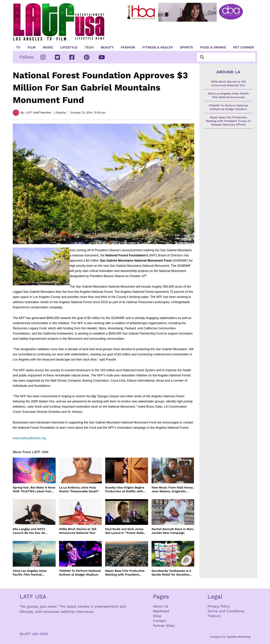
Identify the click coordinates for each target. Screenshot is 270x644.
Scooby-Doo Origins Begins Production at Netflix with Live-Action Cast (125, 489)
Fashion (128, 47)
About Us (161, 606)
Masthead (161, 611)
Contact (159, 621)
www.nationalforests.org (29, 438)
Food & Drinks (213, 47)
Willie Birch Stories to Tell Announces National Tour (78, 531)
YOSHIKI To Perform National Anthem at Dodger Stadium (80, 573)
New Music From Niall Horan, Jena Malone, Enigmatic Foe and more (173, 489)
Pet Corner (244, 47)
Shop (157, 616)
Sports (186, 47)
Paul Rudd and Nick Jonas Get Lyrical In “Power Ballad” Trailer (126, 531)
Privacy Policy (219, 606)
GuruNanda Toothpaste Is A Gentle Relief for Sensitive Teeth (171, 573)
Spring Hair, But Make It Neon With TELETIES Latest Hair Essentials (34, 489)
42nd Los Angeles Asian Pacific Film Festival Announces (30, 573)
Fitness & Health (158, 47)
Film (32, 47)
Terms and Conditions (226, 611)
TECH (89, 47)
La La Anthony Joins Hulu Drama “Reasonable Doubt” (79, 489)
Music (48, 47)
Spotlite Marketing (239, 637)
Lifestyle (69, 47)
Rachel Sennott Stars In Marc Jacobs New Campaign (173, 531)
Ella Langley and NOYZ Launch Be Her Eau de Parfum (29, 531)
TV (18, 47)
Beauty (107, 47)
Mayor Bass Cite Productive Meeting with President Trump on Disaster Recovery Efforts (126, 573)
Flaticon (214, 616)
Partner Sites (164, 626)
